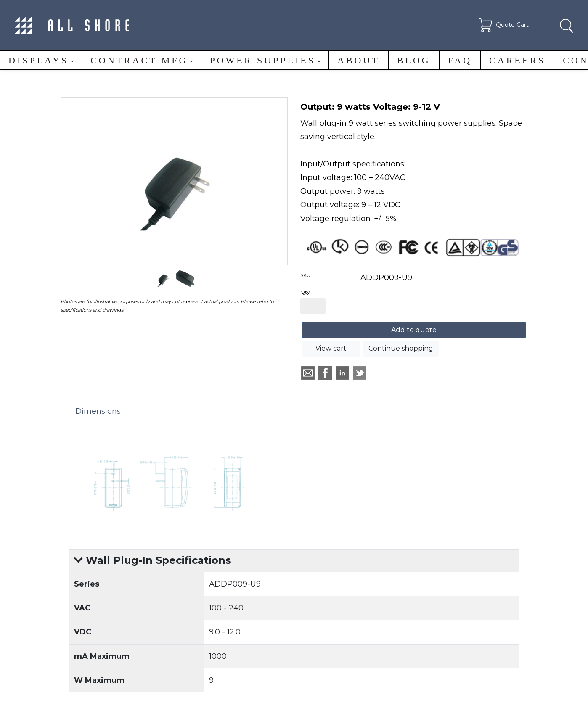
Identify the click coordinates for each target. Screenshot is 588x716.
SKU (305, 275)
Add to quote (414, 330)
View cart (331, 348)
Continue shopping (401, 348)
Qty (305, 292)
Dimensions (98, 411)
